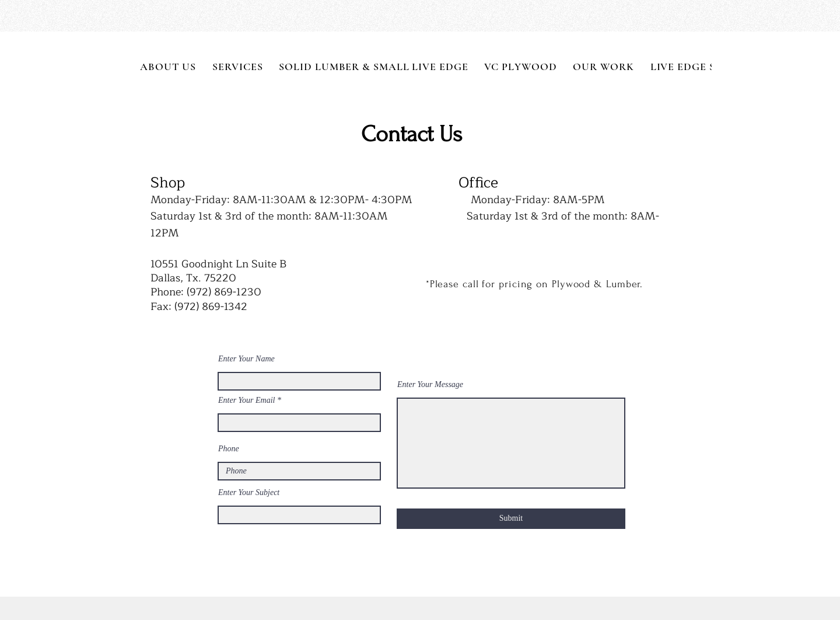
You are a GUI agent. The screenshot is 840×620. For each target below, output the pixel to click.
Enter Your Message (430, 385)
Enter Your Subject (249, 493)
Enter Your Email (247, 400)
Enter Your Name (246, 359)
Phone (229, 449)
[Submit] (511, 519)
